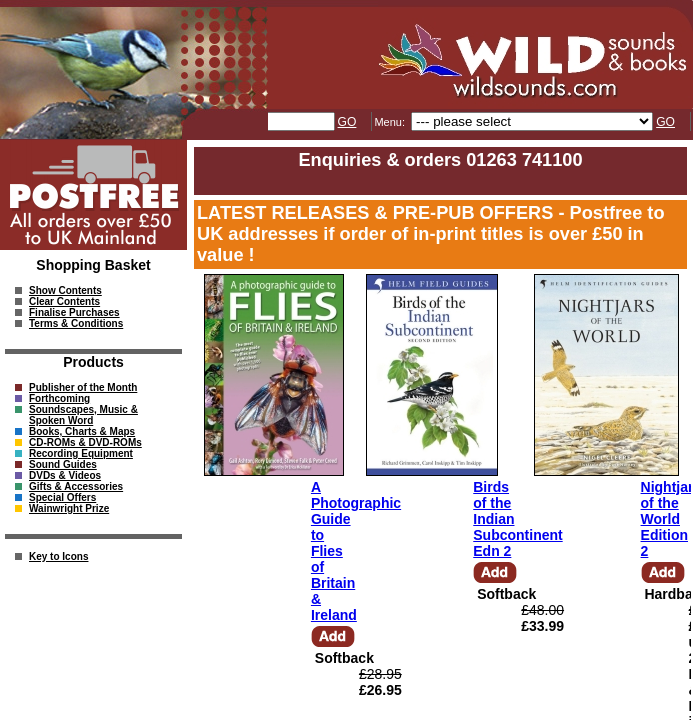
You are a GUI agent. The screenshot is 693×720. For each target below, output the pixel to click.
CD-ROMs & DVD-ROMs (85, 442)
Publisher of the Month (83, 387)
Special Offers (62, 497)
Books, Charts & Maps (82, 431)
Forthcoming (59, 398)
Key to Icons (58, 556)
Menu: (391, 122)
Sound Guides (63, 464)
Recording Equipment (81, 453)
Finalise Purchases (74, 312)
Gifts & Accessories (76, 486)
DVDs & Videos (65, 475)
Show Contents (65, 290)
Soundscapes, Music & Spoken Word (83, 415)
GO (347, 122)
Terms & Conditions (76, 323)
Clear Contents (64, 301)
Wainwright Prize (69, 508)
